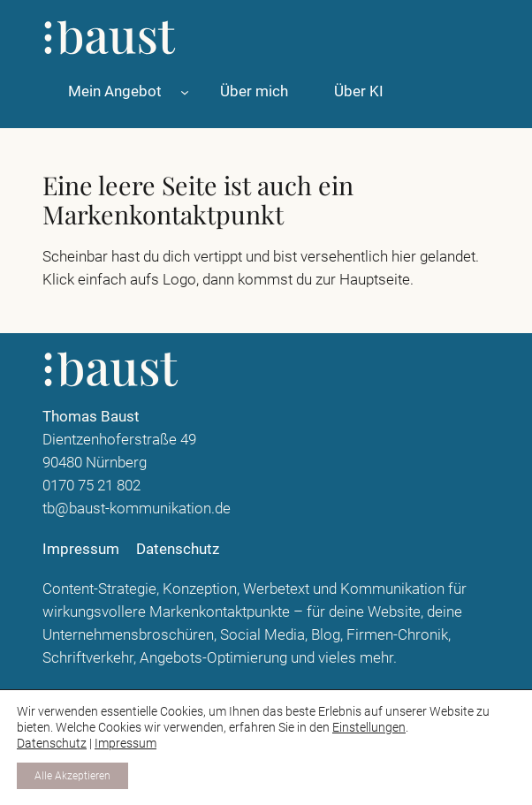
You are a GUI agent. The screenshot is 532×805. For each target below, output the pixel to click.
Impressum (125, 743)
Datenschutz (52, 743)
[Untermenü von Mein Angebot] (185, 91)
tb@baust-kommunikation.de (137, 508)
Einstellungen (369, 727)
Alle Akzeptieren (72, 776)
